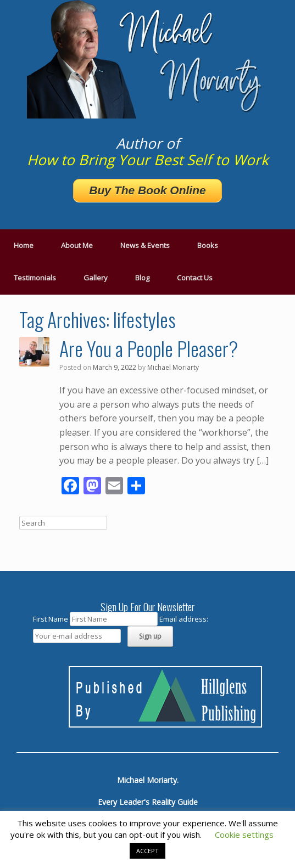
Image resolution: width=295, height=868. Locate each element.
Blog (142, 278)
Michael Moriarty (173, 367)
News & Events (145, 245)
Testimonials (35, 278)
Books (208, 245)
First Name (51, 619)
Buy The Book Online (147, 190)
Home (24, 245)
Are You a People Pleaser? (149, 348)
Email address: (184, 619)
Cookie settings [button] (244, 835)
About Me (77, 245)
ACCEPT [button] (147, 851)
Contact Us (195, 278)
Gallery (96, 278)
